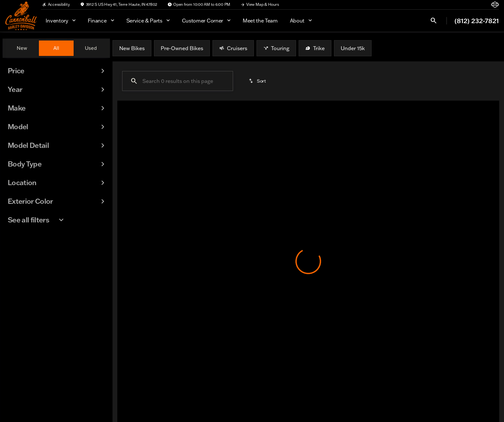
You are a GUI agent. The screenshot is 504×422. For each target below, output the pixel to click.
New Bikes (132, 48)
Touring (276, 48)
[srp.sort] (258, 81)
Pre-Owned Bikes (182, 48)
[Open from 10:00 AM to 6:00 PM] (199, 4)
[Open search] (434, 21)
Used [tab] (91, 48)
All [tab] (56, 48)
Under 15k (353, 48)
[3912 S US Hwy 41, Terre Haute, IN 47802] (119, 4)
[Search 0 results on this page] (178, 81)
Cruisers (233, 48)
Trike (315, 48)
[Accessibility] (56, 4)
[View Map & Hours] (260, 4)
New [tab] (22, 48)
